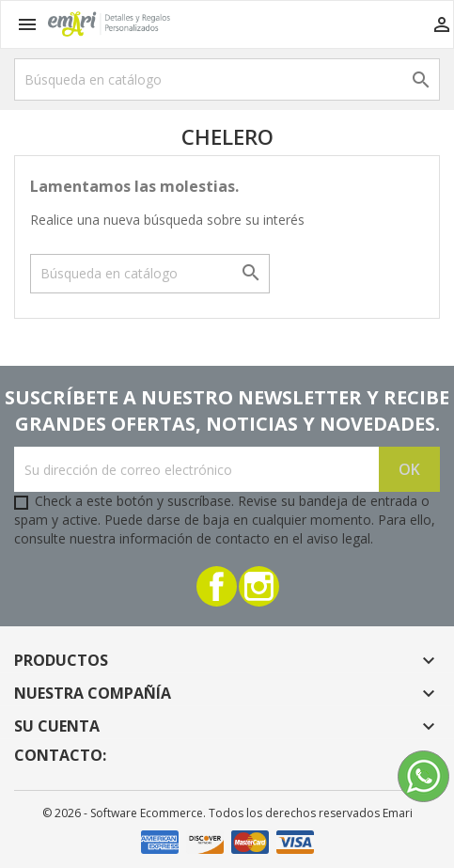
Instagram (259, 586)
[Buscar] (227, 79)
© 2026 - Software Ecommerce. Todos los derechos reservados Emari (227, 813)
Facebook (217, 586)
